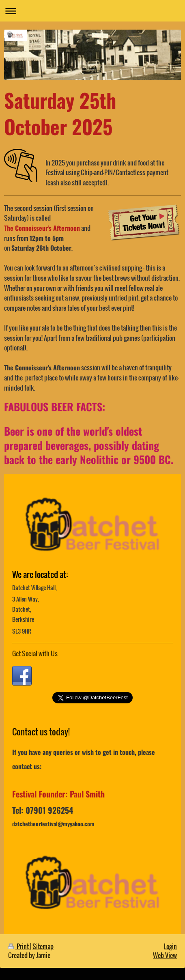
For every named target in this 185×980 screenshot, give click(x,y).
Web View (165, 955)
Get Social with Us (35, 653)
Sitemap (43, 946)
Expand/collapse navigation (92, 11)
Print (19, 946)
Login (170, 946)
